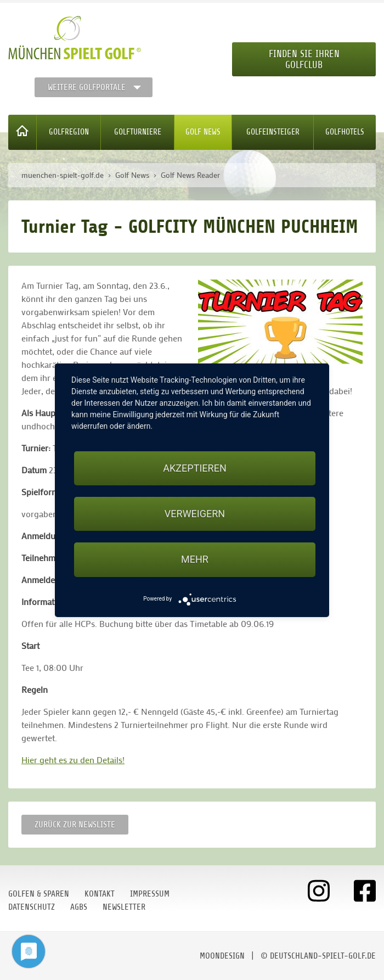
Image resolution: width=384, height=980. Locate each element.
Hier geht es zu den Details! (73, 760)
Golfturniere (138, 132)
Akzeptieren (194, 468)
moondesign (222, 956)
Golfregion (69, 132)
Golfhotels (345, 132)
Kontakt (100, 894)
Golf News (203, 132)
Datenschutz (32, 907)
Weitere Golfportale (87, 87)
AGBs (79, 907)
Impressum (150, 894)
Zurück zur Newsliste (75, 825)
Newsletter (124, 907)
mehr (195, 559)
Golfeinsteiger (273, 132)
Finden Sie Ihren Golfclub (304, 59)
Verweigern (195, 514)
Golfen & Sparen (39, 894)
